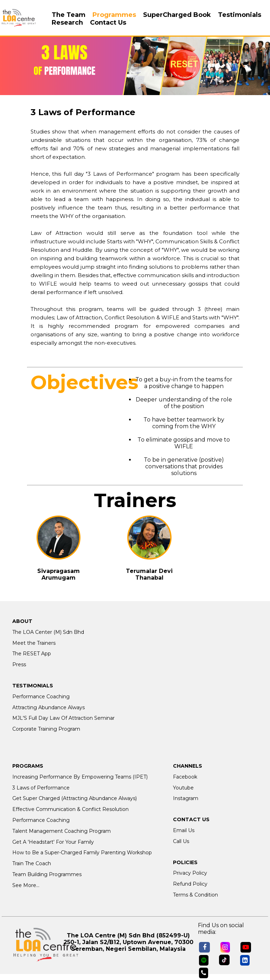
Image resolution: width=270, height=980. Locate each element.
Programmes (114, 15)
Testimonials (240, 15)
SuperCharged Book (177, 15)
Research (67, 23)
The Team (69, 15)
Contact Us (108, 23)
